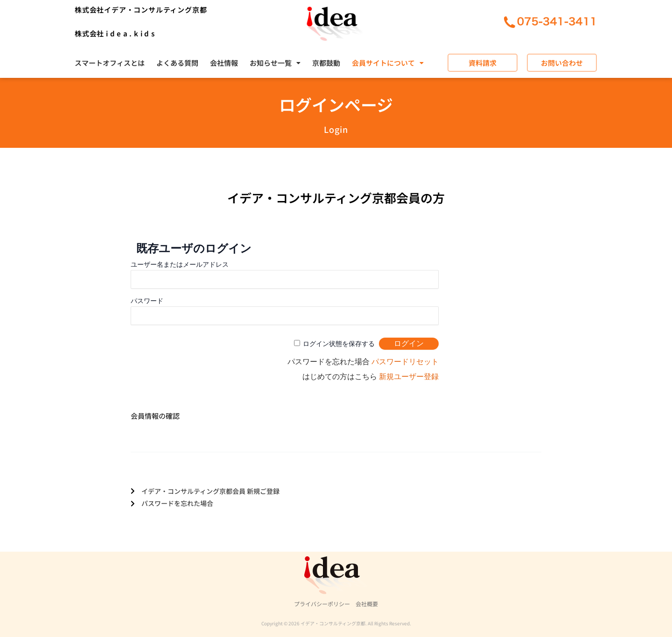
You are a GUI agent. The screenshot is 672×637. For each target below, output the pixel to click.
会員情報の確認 (155, 416)
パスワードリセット (405, 362)
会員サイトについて (388, 63)
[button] (275, 63)
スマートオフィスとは (110, 63)
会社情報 (224, 63)
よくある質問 (177, 63)
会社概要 (367, 604)
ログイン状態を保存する (339, 344)
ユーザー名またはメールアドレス (180, 264)
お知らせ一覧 (275, 63)
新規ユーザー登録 (409, 377)
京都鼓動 (326, 63)
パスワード (147, 301)
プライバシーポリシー (322, 604)
